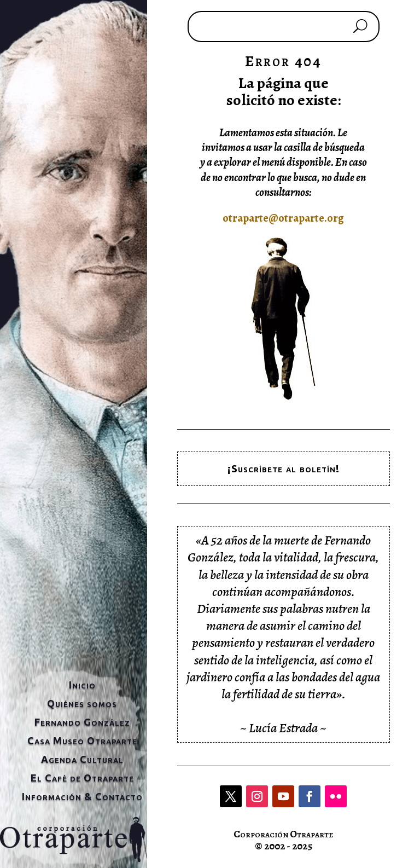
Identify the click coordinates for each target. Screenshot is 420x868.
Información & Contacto (82, 796)
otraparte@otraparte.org (283, 218)
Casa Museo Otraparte (82, 740)
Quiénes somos (82, 703)
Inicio (82, 685)
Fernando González (82, 722)
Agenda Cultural (82, 759)
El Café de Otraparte (82, 778)
